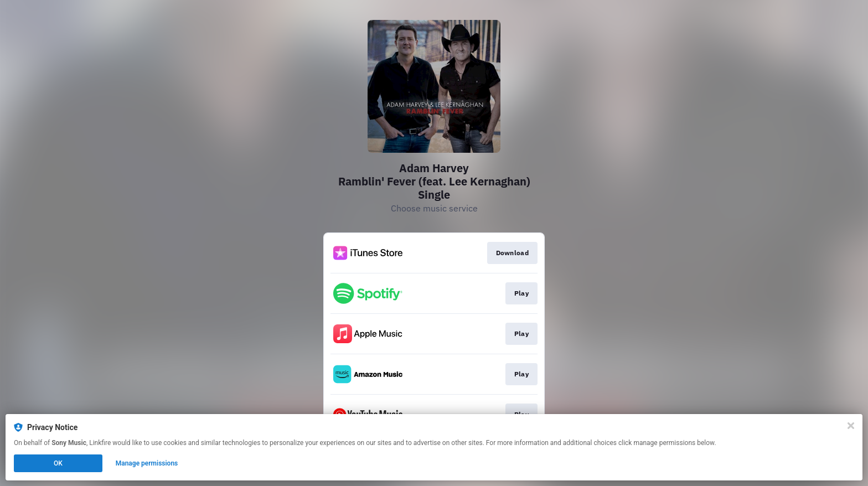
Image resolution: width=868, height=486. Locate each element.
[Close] (851, 426)
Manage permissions (147, 463)
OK (58, 463)
